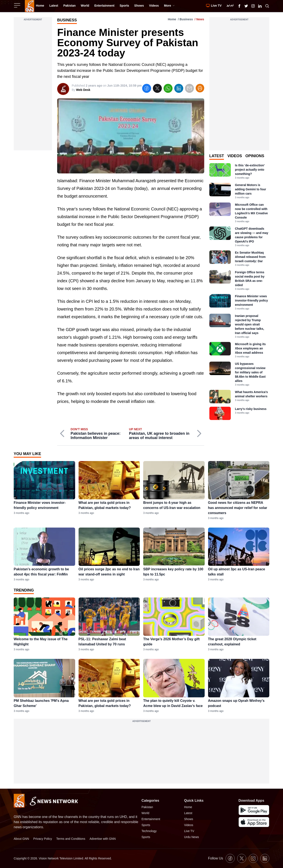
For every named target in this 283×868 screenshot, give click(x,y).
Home (172, 19)
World (145, 813)
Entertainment (151, 819)
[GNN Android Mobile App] (254, 810)
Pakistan (147, 807)
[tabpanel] (239, 292)
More (169, 6)
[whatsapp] (168, 89)
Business (186, 19)
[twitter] (157, 89)
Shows (189, 819)
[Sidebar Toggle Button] (18, 5)
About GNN (21, 839)
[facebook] (147, 89)
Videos (189, 825)
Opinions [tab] (255, 156)
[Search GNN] (267, 6)
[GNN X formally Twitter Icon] (246, 6)
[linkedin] (179, 89)
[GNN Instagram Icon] (253, 6)
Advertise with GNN (103, 839)
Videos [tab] (235, 156)
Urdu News (191, 837)
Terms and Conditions (71, 839)
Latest (188, 813)
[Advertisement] (33, 86)
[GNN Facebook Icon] (239, 6)
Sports (146, 825)
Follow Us (216, 858)
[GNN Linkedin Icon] (260, 6)
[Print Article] (200, 88)
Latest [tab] (217, 156)
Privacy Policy (43, 839)
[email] (189, 89)
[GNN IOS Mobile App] (254, 822)
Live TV (189, 831)
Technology (149, 831)
